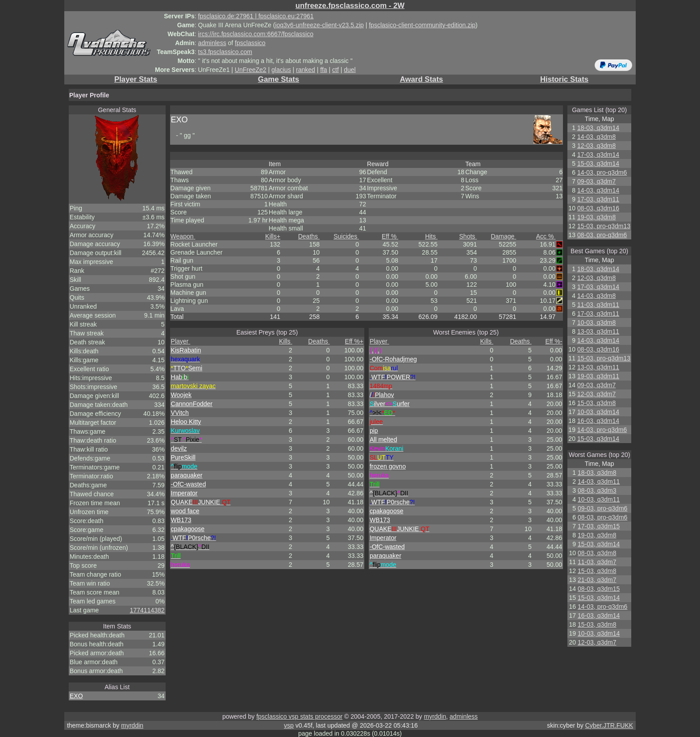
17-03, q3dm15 (599, 526)
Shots (468, 236)
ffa (323, 70)
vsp (289, 725)
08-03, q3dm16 (598, 208)
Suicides (346, 236)
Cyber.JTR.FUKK (609, 725)
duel (350, 70)
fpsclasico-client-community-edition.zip (422, 25)
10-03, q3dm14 (598, 412)
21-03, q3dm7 (597, 580)
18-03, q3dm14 (598, 128)
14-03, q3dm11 (599, 482)
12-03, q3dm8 (596, 146)
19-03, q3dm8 (596, 217)
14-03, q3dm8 (596, 137)
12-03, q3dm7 (596, 394)
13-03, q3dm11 (598, 331)
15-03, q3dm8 (596, 403)
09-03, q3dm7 (596, 181)
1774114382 (147, 610)
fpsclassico (250, 43)
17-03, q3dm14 (598, 155)
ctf (335, 70)
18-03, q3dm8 (597, 473)
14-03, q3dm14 (598, 190)
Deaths (309, 236)
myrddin (435, 716)
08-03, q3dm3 (597, 490)
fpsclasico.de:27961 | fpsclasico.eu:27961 (256, 16)
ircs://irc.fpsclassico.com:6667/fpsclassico (256, 34)
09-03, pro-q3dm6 (602, 508)
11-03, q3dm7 (597, 562)
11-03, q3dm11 (598, 305)
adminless (212, 43)
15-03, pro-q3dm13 (604, 226)
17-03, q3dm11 (598, 199)
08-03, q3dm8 (597, 553)
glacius (281, 70)
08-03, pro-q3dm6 (602, 235)
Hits (431, 236)
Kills (273, 236)
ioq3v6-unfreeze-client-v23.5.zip (319, 25)
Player (181, 341)
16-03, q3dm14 (598, 421)
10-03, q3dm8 (596, 322)
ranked (306, 70)
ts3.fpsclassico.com (225, 52)
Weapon (183, 236)
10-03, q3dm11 (599, 499)
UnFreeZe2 (251, 70)
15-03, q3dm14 (598, 163)
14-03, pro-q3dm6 (602, 172)
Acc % (546, 236)
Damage (503, 236)
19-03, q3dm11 (598, 376)
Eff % (390, 236)
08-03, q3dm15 (599, 589)
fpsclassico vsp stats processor (299, 716)
